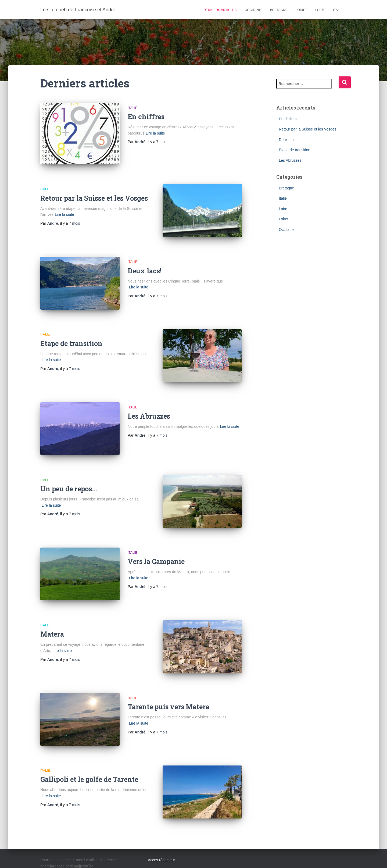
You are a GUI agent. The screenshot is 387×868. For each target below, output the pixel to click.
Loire (320, 10)
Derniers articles (220, 10)
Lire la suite (155, 133)
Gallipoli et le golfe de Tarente (89, 747)
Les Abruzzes (149, 402)
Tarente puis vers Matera (169, 678)
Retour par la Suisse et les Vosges (94, 194)
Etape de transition (71, 332)
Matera (52, 609)
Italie (338, 10)
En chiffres (146, 117)
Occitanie (253, 10)
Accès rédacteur (161, 824)
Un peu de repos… (69, 471)
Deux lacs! (145, 264)
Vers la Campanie (156, 540)
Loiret (301, 10)
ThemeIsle (338, 856)
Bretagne (279, 10)
